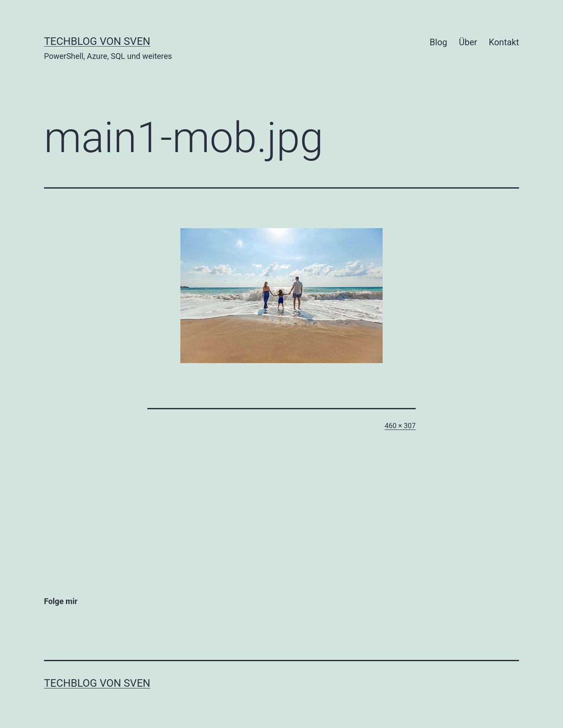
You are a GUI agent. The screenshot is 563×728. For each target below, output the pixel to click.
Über (468, 42)
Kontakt (504, 42)
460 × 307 (400, 426)
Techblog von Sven (97, 41)
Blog (439, 42)
